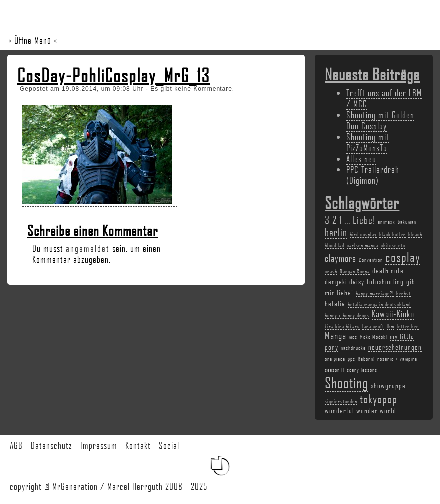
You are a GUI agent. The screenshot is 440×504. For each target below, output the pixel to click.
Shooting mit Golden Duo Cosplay (380, 120)
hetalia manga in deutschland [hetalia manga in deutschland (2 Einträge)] (379, 304)
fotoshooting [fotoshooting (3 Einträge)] (385, 281)
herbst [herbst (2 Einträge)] (403, 293)
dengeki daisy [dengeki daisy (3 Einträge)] (344, 281)
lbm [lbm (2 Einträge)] (390, 326)
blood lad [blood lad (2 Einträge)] (334, 245)
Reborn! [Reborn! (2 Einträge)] (366, 359)
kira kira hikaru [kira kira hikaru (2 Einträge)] (342, 326)
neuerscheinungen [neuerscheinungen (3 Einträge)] (395, 347)
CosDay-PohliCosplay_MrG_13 (113, 75)
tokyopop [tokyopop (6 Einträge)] (378, 399)
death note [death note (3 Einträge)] (388, 270)
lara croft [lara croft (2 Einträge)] (373, 326)
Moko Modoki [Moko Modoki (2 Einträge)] (373, 337)
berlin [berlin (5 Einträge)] (336, 232)
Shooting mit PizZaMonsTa (368, 142)
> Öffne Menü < (33, 40)
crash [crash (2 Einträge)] (331, 271)
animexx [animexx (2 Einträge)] (386, 222)
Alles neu (361, 159)
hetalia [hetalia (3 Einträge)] (335, 303)
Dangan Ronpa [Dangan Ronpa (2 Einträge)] (355, 271)
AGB (16, 445)
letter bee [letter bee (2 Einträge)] (408, 326)
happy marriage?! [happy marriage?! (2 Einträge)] (375, 293)
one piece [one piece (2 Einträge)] (335, 359)
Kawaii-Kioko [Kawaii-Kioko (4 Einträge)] (393, 314)
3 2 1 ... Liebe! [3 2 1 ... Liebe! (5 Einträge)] (350, 220)
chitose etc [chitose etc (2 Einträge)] (393, 245)
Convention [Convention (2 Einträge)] (371, 260)
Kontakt (138, 445)
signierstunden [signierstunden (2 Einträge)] (341, 401)
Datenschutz (52, 445)
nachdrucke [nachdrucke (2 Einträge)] (353, 348)
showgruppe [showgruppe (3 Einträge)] (388, 385)
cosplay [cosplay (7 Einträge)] (403, 257)
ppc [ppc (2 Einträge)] (351, 359)
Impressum (99, 445)
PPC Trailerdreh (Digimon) (373, 175)
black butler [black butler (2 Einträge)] (392, 234)
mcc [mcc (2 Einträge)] (353, 337)
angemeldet (88, 248)
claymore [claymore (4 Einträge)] (340, 258)
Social (169, 445)
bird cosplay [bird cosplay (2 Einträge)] (363, 234)
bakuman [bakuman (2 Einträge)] (407, 222)
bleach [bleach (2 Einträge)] (415, 234)
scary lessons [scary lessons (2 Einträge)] (362, 370)
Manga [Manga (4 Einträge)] (335, 336)
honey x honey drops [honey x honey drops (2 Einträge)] (347, 315)
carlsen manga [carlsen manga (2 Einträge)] (362, 245)
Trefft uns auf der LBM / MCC (384, 98)
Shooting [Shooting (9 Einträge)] (346, 383)
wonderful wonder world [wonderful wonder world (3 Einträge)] (360, 410)
